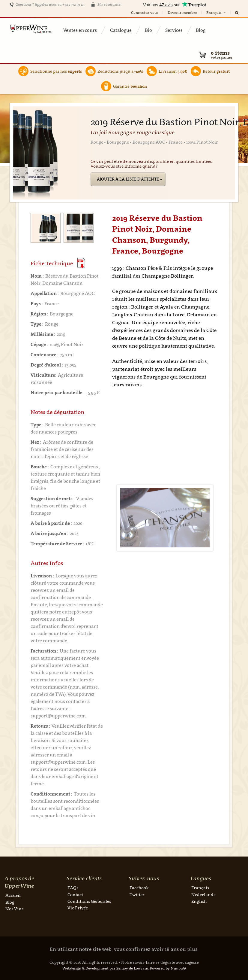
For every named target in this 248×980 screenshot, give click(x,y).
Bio (148, 30)
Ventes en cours (80, 30)
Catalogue (121, 30)
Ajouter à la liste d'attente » (129, 179)
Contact (75, 895)
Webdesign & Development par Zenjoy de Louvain (105, 968)
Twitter (137, 895)
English (199, 901)
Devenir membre (182, 12)
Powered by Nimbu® (168, 968)
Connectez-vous (145, 12)
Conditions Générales (89, 901)
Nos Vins (14, 909)
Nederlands (203, 895)
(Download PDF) (81, 263)
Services (174, 30)
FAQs (73, 888)
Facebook (139, 888)
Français (217, 12)
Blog (201, 30)
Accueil (13, 895)
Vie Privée (78, 908)
